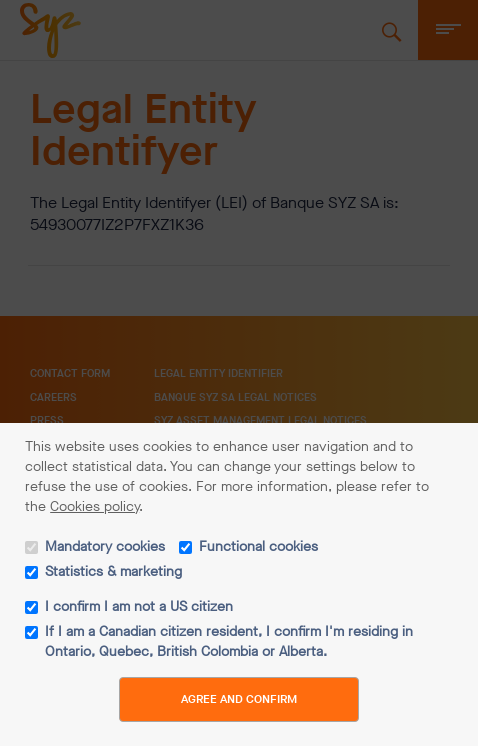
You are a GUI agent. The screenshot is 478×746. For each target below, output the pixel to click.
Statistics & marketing (113, 571)
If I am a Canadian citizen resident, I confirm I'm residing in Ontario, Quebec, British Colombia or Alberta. (229, 641)
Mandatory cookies (105, 546)
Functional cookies (258, 546)
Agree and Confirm (239, 699)
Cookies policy (94, 506)
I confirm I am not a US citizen (139, 606)
